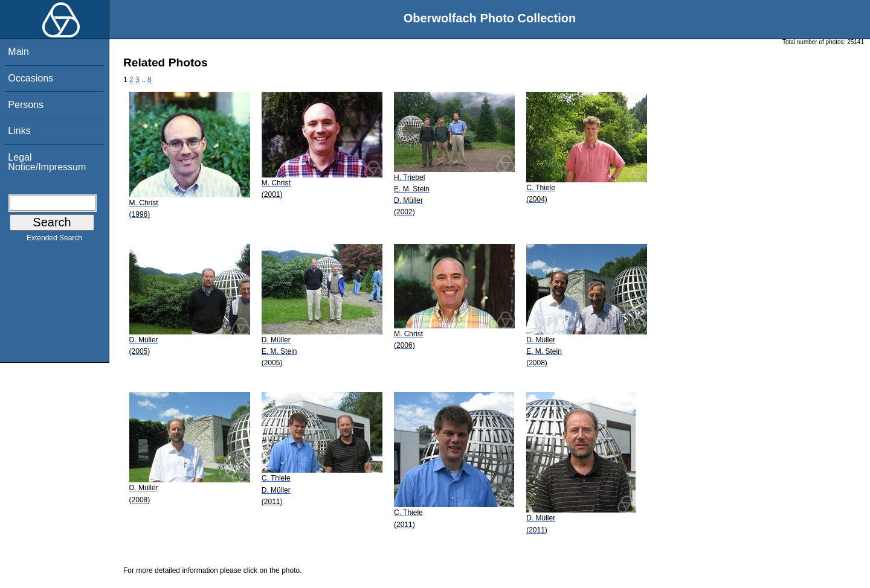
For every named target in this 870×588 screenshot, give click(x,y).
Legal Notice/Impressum (47, 162)
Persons (26, 105)
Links (19, 131)
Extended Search (54, 240)
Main (18, 52)
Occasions (31, 78)
